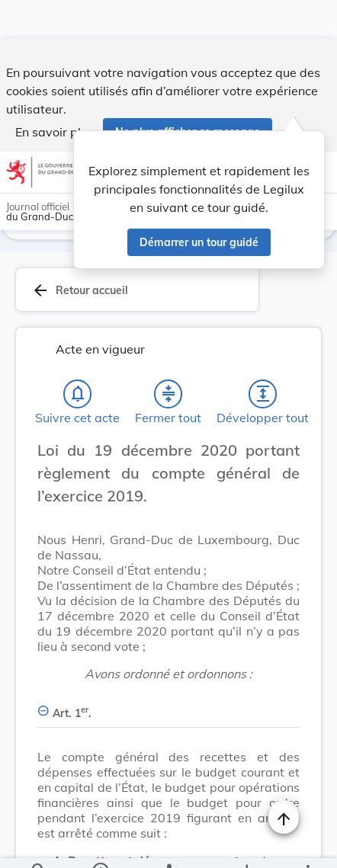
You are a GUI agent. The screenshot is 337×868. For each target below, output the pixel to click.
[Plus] (307, 844)
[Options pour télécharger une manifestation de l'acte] (247, 844)
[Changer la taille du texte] (284, 428)
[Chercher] (39, 844)
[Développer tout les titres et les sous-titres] (263, 355)
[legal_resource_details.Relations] (168, 844)
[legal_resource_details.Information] (99, 844)
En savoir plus (55, 93)
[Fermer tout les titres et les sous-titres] (168, 355)
